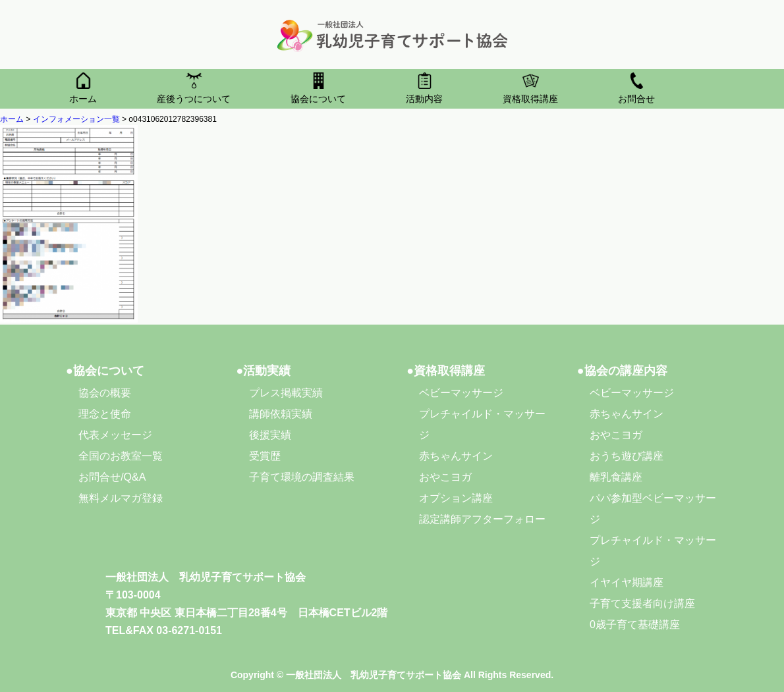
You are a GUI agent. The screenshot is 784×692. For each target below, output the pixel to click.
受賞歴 (265, 456)
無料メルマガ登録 (121, 498)
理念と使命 (105, 414)
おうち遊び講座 (627, 456)
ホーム (12, 119)
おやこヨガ (445, 477)
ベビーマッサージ (461, 393)
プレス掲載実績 (286, 393)
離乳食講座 (616, 477)
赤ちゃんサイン (456, 456)
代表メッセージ (115, 435)
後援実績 (270, 435)
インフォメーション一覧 (76, 119)
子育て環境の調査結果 (302, 477)
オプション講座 (456, 498)
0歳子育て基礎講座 (635, 625)
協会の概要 (105, 393)
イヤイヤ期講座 (627, 582)
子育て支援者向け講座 (642, 603)
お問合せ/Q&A (112, 477)
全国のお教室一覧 (121, 456)
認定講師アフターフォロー (482, 519)
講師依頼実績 (281, 414)
